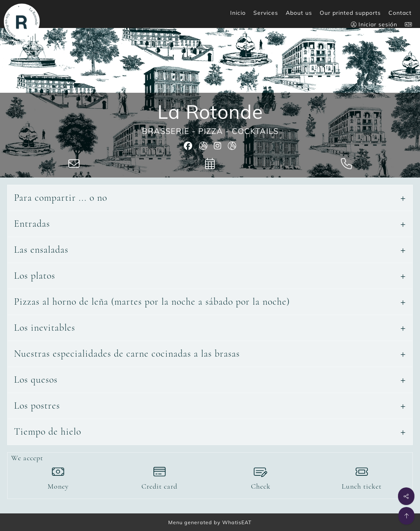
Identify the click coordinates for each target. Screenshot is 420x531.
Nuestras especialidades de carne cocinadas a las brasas (127, 354)
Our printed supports (350, 13)
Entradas (32, 224)
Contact (400, 13)
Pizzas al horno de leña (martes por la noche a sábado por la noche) (152, 302)
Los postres (37, 406)
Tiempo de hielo (48, 432)
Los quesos (36, 380)
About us (299, 13)
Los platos (35, 276)
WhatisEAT (237, 522)
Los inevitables (45, 328)
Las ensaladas (41, 250)
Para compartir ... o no (61, 198)
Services (266, 13)
